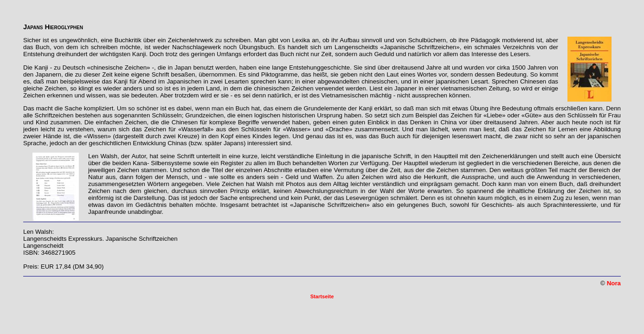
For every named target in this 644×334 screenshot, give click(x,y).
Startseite (322, 296)
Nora (614, 283)
